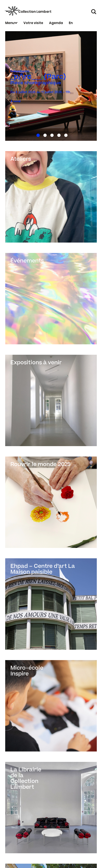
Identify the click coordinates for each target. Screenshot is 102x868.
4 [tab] (58, 134)
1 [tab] (37, 134)
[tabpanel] (51, 86)
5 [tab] (65, 134)
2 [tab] (44, 134)
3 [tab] (51, 134)
